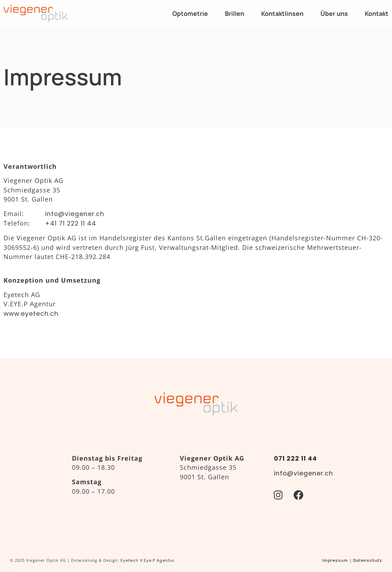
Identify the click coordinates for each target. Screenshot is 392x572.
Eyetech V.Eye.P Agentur (148, 560)
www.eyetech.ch (31, 314)
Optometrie (190, 13)
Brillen (235, 13)
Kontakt (377, 13)
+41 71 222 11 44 (71, 223)
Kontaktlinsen (282, 13)
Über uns (334, 13)
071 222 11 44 (295, 459)
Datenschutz (368, 560)
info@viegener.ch (75, 214)
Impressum (335, 560)
